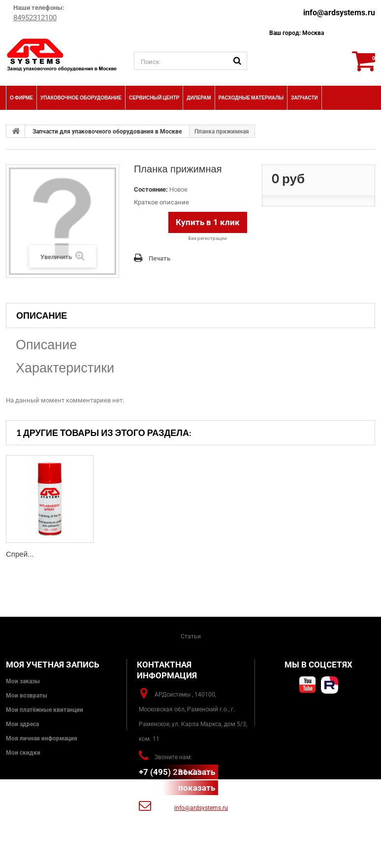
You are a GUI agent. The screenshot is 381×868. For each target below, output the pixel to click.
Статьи (191, 636)
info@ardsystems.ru (339, 13)
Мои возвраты (27, 696)
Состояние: (151, 189)
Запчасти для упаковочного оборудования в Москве (107, 132)
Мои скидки (23, 753)
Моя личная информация (42, 738)
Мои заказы (23, 681)
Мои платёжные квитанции (45, 710)
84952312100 (35, 18)
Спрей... (20, 554)
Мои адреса (22, 724)
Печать (159, 258)
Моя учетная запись (53, 665)
